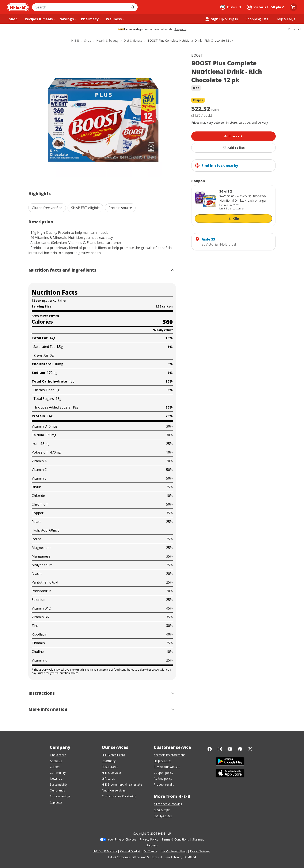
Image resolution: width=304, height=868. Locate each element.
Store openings (60, 796)
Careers (55, 767)
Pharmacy (109, 761)
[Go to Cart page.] (293, 7)
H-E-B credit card (113, 755)
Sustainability (59, 784)
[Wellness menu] (115, 19)
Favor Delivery (200, 851)
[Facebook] (210, 749)
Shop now (180, 29)
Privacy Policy (149, 839)
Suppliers (56, 802)
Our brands (57, 790)
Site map (198, 839)
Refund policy (163, 778)
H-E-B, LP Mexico (105, 851)
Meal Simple (162, 810)
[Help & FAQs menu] (285, 19)
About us (56, 761)
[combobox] (80, 7)
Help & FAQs (162, 761)
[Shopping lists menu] (257, 19)
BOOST (197, 55)
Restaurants (110, 767)
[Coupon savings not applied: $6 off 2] (233, 206)
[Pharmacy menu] (91, 19)
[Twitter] (250, 749)
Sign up (214, 19)
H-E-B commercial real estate (122, 784)
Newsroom (58, 778)
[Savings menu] (68, 19)
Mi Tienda (151, 851)
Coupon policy (163, 773)
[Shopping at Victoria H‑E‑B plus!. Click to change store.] (266, 7)
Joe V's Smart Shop (174, 851)
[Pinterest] (240, 749)
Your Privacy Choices (122, 839)
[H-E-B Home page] (18, 7)
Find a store (58, 755)
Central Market (130, 851)
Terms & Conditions (175, 839)
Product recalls (164, 784)
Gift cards (108, 778)
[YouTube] (230, 749)
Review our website (167, 767)
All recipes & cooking (168, 804)
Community (58, 773)
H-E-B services (112, 773)
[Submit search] (133, 7)
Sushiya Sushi (163, 816)
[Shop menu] (14, 19)
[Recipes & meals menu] (40, 19)
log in (233, 19)
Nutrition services (114, 790)
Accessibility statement (169, 755)
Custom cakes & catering (119, 796)
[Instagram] (220, 749)
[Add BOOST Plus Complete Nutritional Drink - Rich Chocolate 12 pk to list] (233, 148)
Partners (152, 845)
